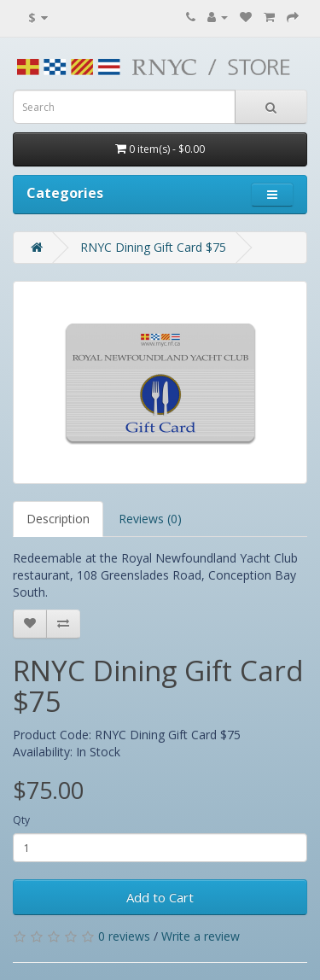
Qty (21, 820)
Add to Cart (160, 897)
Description (58, 519)
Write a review (201, 936)
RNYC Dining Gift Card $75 (153, 247)
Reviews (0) (150, 519)
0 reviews (124, 936)
